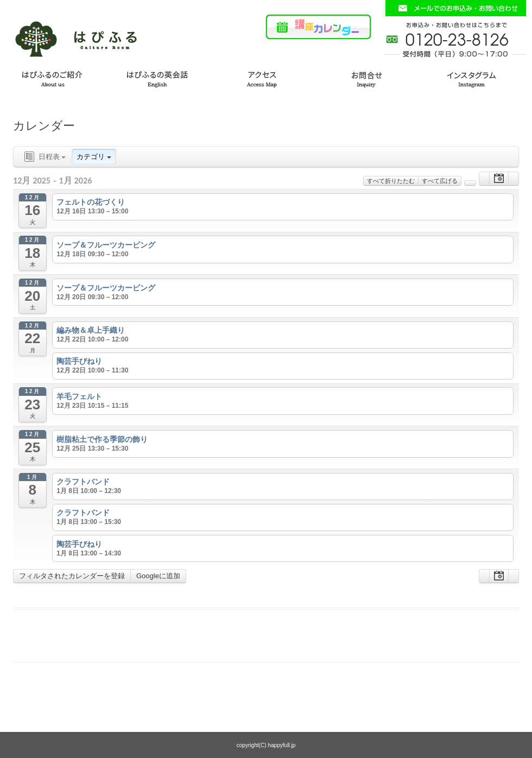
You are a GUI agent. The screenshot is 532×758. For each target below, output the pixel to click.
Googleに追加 (158, 576)
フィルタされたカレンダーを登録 (72, 576)
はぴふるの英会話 (160, 77)
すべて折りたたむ (391, 181)
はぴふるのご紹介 (53, 77)
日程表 (44, 157)
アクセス (266, 77)
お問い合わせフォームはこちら (455, 8)
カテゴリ (94, 157)
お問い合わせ (372, 77)
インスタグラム (479, 77)
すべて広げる (440, 181)
